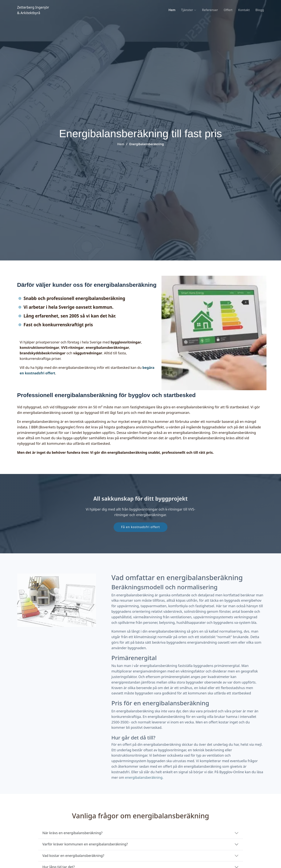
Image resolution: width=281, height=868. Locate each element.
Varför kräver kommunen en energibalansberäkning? (85, 851)
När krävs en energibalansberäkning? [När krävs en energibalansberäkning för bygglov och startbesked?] (72, 840)
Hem (172, 10)
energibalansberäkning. (144, 792)
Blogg (260, 10)
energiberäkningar (151, 522)
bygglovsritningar (144, 517)
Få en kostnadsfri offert (141, 534)
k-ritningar (174, 517)
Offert (228, 10)
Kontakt (244, 10)
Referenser (210, 10)
